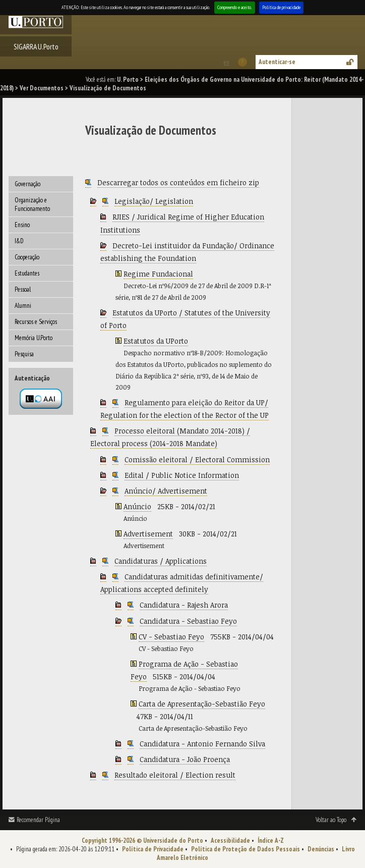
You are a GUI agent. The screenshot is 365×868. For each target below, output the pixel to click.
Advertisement (148, 534)
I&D (19, 241)
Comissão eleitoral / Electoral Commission (197, 459)
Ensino (22, 225)
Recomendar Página (38, 820)
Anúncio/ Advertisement (166, 491)
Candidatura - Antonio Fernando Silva (202, 744)
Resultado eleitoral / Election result (175, 775)
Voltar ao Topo (331, 820)
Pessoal (23, 289)
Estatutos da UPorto (156, 341)
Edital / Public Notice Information (182, 475)
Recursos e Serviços (36, 322)
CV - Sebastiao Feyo (171, 637)
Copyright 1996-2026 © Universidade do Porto (142, 840)
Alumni (23, 306)
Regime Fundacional (158, 274)
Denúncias (321, 849)
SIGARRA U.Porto (36, 46)
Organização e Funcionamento (32, 204)
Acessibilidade (230, 840)
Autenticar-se (277, 62)
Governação (27, 184)
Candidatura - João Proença (185, 759)
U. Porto (128, 79)
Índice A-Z (271, 840)
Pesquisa (24, 354)
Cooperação (27, 257)
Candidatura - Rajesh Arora (184, 605)
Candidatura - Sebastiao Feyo (188, 621)
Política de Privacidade (153, 849)
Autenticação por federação (41, 399)
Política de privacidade (281, 7)
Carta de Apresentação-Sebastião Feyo (202, 704)
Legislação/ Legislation (154, 201)
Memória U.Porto (34, 338)
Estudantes (27, 273)
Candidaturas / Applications (161, 561)
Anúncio (137, 506)
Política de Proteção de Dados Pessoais (246, 849)
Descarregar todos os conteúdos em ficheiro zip (178, 182)
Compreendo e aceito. (235, 7)
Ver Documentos (42, 88)
